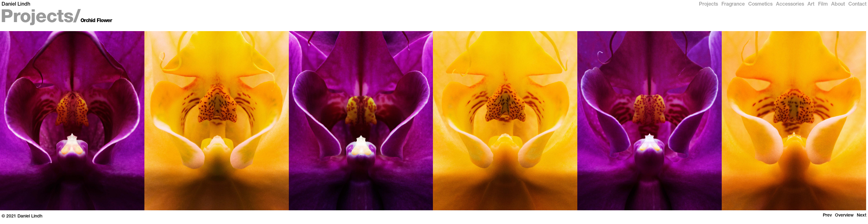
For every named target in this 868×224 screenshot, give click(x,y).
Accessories (790, 5)
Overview (844, 216)
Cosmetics (760, 5)
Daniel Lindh (16, 5)
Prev (827, 216)
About (838, 5)
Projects (708, 5)
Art (811, 5)
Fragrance (733, 5)
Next (862, 216)
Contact (857, 5)
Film (823, 5)
